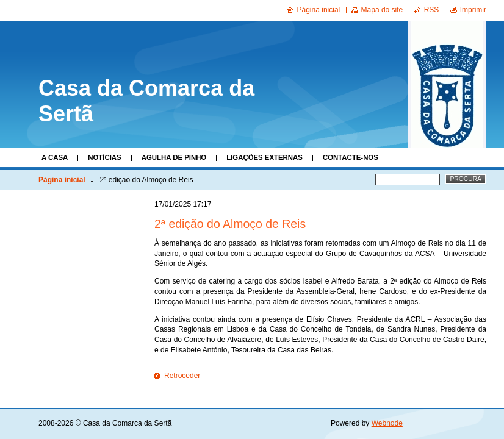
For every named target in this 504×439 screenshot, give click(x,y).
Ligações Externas (265, 157)
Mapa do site (382, 10)
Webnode (387, 423)
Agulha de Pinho (174, 157)
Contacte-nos (351, 157)
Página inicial (62, 180)
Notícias (104, 157)
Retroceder (182, 376)
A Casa (55, 157)
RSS (432, 10)
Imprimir (473, 10)
